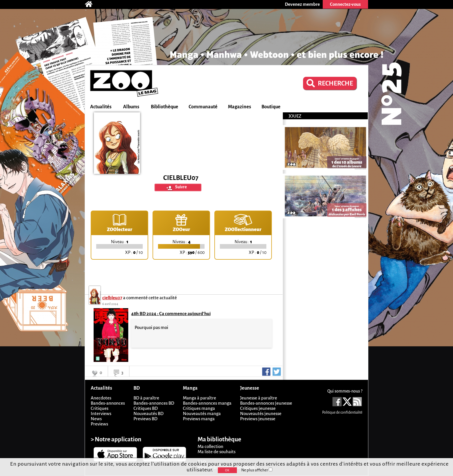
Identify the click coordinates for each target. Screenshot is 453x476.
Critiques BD (146, 408)
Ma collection (210, 446)
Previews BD (145, 419)
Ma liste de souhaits (217, 452)
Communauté (203, 107)
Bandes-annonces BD (154, 403)
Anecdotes (101, 398)
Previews (99, 424)
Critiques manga (199, 408)
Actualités (101, 107)
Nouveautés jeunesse (261, 413)
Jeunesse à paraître (259, 398)
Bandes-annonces (108, 403)
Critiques (100, 408)
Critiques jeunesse (258, 408)
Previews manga (199, 419)
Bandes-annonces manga (207, 403)
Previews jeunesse (258, 419)
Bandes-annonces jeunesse (266, 403)
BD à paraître (146, 398)
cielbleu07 (112, 298)
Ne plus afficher (257, 470)
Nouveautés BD (148, 413)
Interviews (101, 413)
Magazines (240, 107)
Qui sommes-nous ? (345, 391)
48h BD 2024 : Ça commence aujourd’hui (171, 314)
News (96, 419)
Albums (131, 107)
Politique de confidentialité (342, 412)
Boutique (271, 107)
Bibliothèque (165, 107)
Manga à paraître (199, 398)
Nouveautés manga (202, 413)
